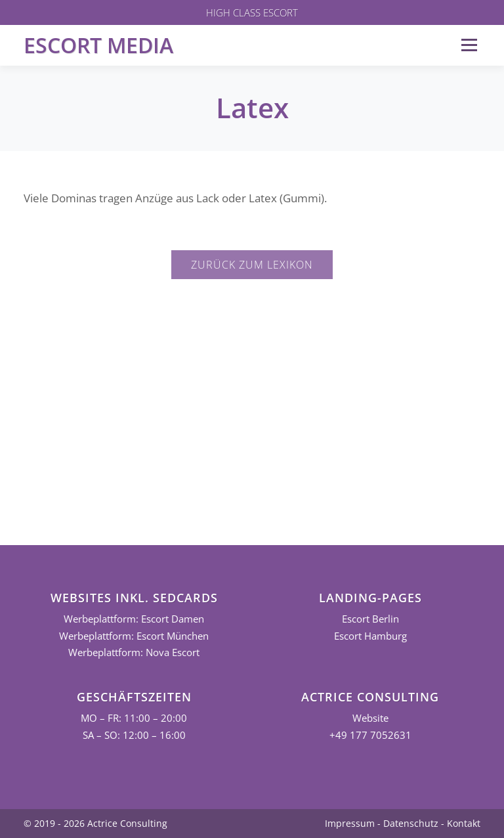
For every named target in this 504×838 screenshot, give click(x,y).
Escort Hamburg (370, 636)
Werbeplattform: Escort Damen (134, 619)
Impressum (350, 823)
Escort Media (98, 45)
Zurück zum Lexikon (252, 265)
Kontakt (464, 823)
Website (370, 718)
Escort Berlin (370, 619)
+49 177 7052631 (370, 735)
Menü (469, 45)
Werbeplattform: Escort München (134, 636)
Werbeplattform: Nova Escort (134, 652)
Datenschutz (411, 823)
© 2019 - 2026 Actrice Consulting (95, 823)
